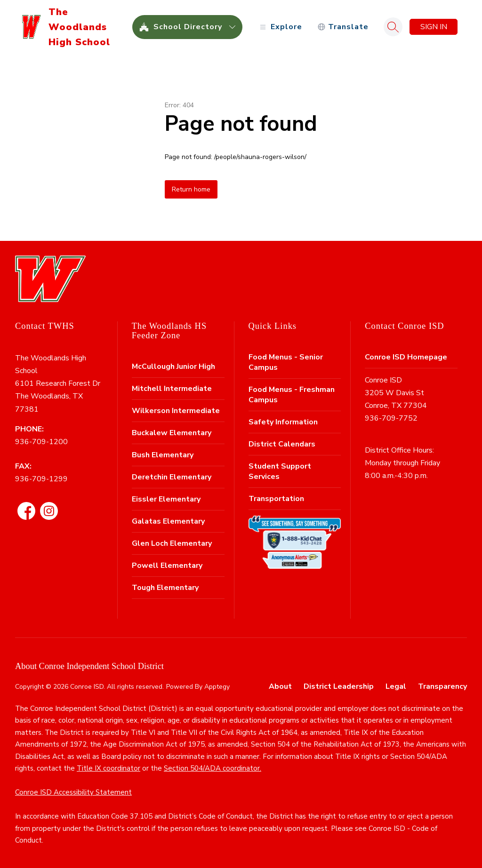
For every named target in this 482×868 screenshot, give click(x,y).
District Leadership (339, 686)
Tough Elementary (165, 588)
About (280, 686)
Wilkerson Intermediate (176, 411)
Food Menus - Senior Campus (286, 362)
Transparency (442, 686)
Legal (396, 686)
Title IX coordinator (108, 768)
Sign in (434, 27)
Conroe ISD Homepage (406, 357)
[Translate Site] (343, 27)
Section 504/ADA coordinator (212, 768)
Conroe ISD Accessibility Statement (73, 792)
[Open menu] (280, 27)
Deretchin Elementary (172, 477)
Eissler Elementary (166, 499)
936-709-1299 (41, 479)
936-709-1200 (41, 442)
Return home (191, 189)
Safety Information (283, 422)
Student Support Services (280, 471)
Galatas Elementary (168, 521)
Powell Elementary (167, 565)
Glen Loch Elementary (172, 543)
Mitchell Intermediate (172, 389)
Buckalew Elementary (172, 433)
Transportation (276, 499)
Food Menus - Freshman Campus (292, 395)
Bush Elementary (163, 455)
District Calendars (282, 444)
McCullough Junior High (173, 366)
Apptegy (217, 687)
